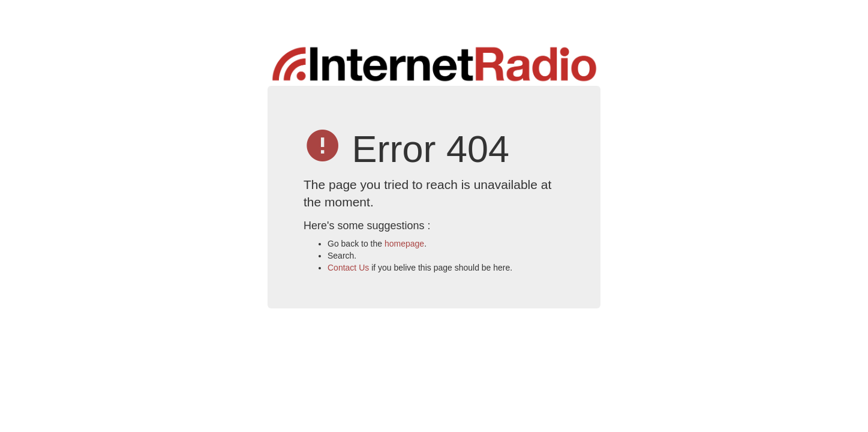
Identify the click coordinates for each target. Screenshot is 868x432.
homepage (404, 244)
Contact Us (348, 268)
